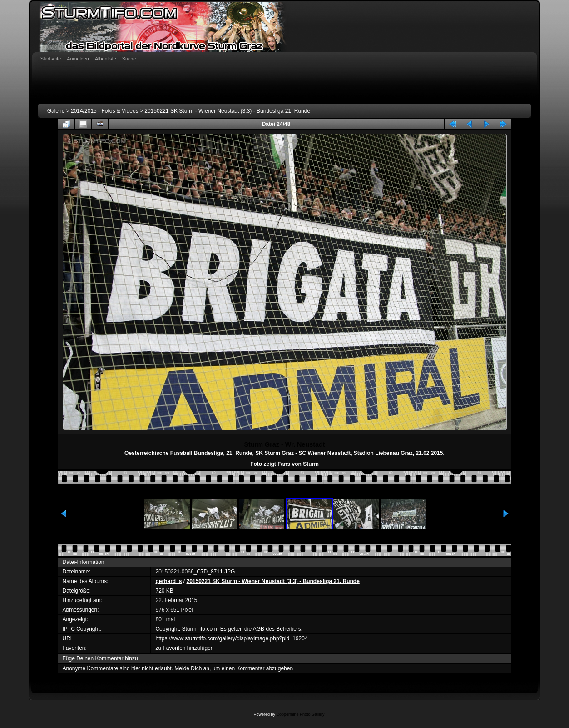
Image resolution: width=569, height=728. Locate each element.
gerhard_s (168, 581)
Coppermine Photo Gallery (300, 714)
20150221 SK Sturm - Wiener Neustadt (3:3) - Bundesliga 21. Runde (227, 111)
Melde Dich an (192, 668)
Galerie (56, 111)
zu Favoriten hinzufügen (184, 648)
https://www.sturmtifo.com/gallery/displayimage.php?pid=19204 (231, 638)
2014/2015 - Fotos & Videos (105, 111)
